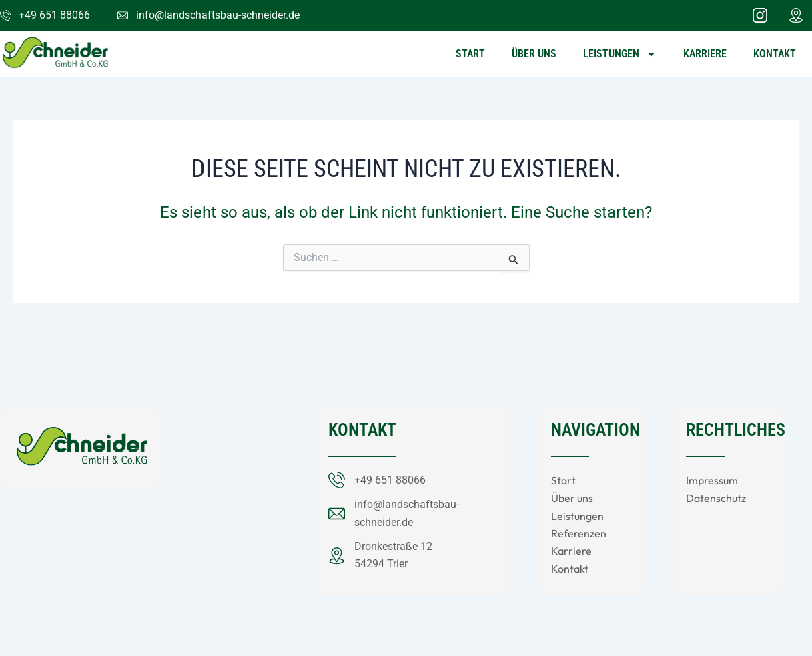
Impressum (712, 480)
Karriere (705, 54)
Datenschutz (716, 498)
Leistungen (620, 54)
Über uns (534, 54)
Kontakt (775, 54)
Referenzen (579, 533)
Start (470, 54)
